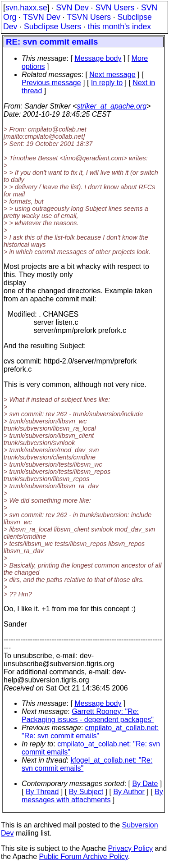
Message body (98, 58)
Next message (112, 75)
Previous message (51, 83)
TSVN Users (89, 17)
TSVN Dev (42, 17)
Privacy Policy (130, 848)
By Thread (42, 792)
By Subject (86, 792)
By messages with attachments (92, 796)
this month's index (119, 27)
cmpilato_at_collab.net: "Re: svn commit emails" (90, 732)
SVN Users (115, 8)
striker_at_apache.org (112, 106)
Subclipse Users (53, 27)
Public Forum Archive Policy (84, 857)
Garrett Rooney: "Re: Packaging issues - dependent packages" (88, 716)
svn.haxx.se (26, 8)
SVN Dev (72, 8)
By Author (129, 792)
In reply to (107, 83)
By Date (145, 784)
